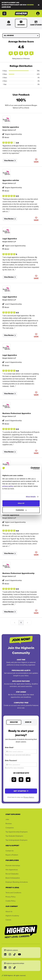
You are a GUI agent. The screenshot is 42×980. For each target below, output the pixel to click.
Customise (21, 510)
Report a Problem (12, 855)
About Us (9, 911)
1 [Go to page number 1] (21, 623)
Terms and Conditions (13, 893)
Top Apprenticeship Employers (17, 832)
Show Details (31, 497)
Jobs (9, 23)
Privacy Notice (29, 797)
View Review (10, 161)
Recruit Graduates (12, 874)
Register (14, 722)
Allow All (21, 503)
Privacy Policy (11, 897)
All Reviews (21, 36)
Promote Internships (13, 865)
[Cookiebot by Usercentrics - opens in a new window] (31, 468)
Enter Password (11, 760)
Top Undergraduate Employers (16, 840)
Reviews (21, 23)
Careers (8, 920)
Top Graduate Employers (14, 836)
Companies (10, 828)
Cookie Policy (11, 901)
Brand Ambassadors (13, 878)
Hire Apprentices (12, 870)
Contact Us (10, 851)
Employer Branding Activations (17, 882)
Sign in (28, 722)
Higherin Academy (12, 916)
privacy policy (8, 486)
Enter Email (10, 747)
